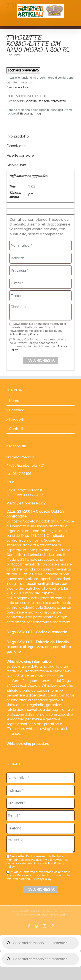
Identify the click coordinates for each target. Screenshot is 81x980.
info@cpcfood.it (29, 490)
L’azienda (17, 410)
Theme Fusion (56, 915)
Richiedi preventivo (23, 70)
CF (30, 195)
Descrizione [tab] (16, 146)
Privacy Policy (29, 334)
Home (14, 401)
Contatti (16, 429)
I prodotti (17, 420)
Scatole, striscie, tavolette (45, 101)
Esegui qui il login (18, 87)
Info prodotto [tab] (18, 136)
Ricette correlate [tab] (20, 156)
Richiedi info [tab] (16, 165)
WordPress (40, 915)
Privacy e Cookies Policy (26, 503)
